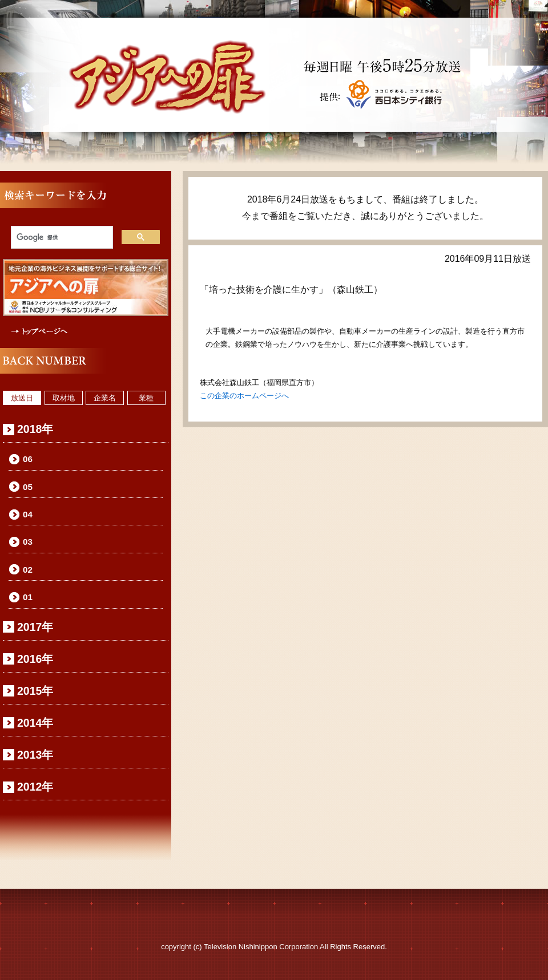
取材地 (64, 398)
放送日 (22, 398)
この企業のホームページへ (244, 396)
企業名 (105, 398)
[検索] (61, 237)
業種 (146, 398)
